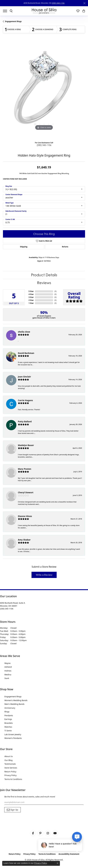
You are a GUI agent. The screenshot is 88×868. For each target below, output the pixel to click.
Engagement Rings (13, 21)
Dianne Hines (25, 516)
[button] (11, 11)
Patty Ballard (25, 421)
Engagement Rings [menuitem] (13, 696)
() (55, 291)
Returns (65, 247)
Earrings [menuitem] (8, 719)
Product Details (44, 275)
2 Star (31, 300)
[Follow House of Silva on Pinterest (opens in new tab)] (40, 833)
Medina (8, 675)
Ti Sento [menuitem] (8, 731)
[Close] (84, 3)
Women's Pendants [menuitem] (13, 738)
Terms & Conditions (13, 779)
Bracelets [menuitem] (9, 723)
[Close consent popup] (58, 863)
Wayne (7, 663)
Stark (7, 678)
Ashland (8, 667)
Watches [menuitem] (8, 727)
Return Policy (10, 772)
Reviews (44, 283)
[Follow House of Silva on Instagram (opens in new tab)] (48, 833)
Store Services (11, 768)
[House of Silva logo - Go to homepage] (44, 11)
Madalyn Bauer (26, 445)
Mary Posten (25, 469)
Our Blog (9, 760)
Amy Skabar (24, 540)
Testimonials (10, 764)
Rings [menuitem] (7, 712)
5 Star (31, 291)
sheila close (24, 332)
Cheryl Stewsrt (26, 492)
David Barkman (26, 353)
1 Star (31, 303)
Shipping (24, 247)
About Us (9, 756)
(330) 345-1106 (58, 3)
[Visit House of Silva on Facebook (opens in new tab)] (33, 833)
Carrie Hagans (25, 400)
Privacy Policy (11, 775)
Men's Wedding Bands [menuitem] (14, 704)
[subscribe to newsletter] (12, 810)
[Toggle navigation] (7, 11)
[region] (44, 90)
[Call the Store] (7, 609)
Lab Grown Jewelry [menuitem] (13, 734)
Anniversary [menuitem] (10, 708)
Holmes (8, 671)
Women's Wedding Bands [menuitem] (16, 700)
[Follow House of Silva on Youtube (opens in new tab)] (55, 833)
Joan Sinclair (24, 377)
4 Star (31, 294)
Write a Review (44, 575)
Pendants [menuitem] (9, 715)
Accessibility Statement (69, 854)
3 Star (31, 297)
